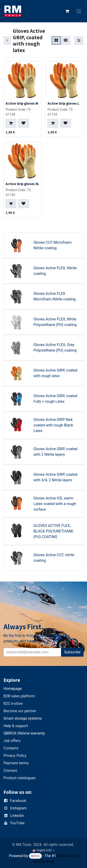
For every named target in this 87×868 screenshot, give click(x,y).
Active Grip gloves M (22, 103)
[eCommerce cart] (67, 11)
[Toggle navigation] (79, 11)
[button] (11, 123)
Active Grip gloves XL (22, 184)
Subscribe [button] (72, 652)
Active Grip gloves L (63, 103)
